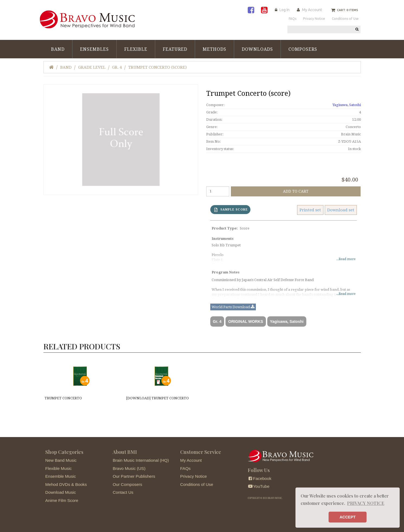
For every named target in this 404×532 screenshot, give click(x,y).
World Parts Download (233, 307)
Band (58, 49)
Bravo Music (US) (129, 468)
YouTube (259, 486)
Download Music (61, 492)
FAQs (185, 468)
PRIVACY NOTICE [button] (366, 503)
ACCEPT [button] (347, 517)
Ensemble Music (61, 476)
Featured (175, 49)
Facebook (260, 478)
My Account (312, 10)
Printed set (310, 210)
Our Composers (127, 484)
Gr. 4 (117, 67)
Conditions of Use (197, 484)
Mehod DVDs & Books (66, 484)
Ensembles (94, 49)
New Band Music (61, 460)
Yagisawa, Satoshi (347, 105)
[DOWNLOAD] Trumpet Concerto (157, 398)
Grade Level (92, 67)
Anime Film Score (62, 500)
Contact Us (123, 492)
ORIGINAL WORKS (246, 321)
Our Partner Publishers (134, 476)
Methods (214, 49)
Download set (341, 210)
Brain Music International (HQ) (141, 460)
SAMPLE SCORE (231, 210)
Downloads (257, 49)
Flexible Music (59, 468)
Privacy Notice (193, 476)
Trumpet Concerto (63, 398)
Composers (303, 49)
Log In (284, 10)
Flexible (136, 49)
